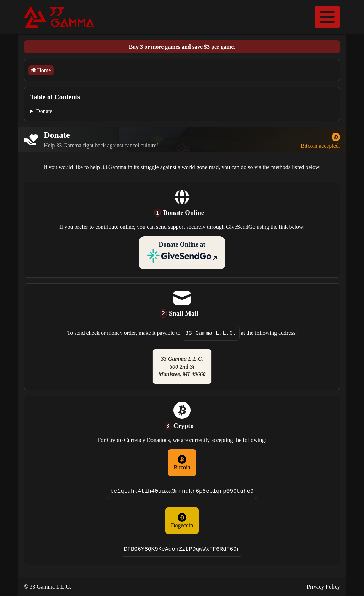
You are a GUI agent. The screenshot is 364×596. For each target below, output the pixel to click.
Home (41, 70)
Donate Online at (182, 253)
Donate (44, 111)
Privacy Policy (323, 587)
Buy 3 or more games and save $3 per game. (182, 47)
